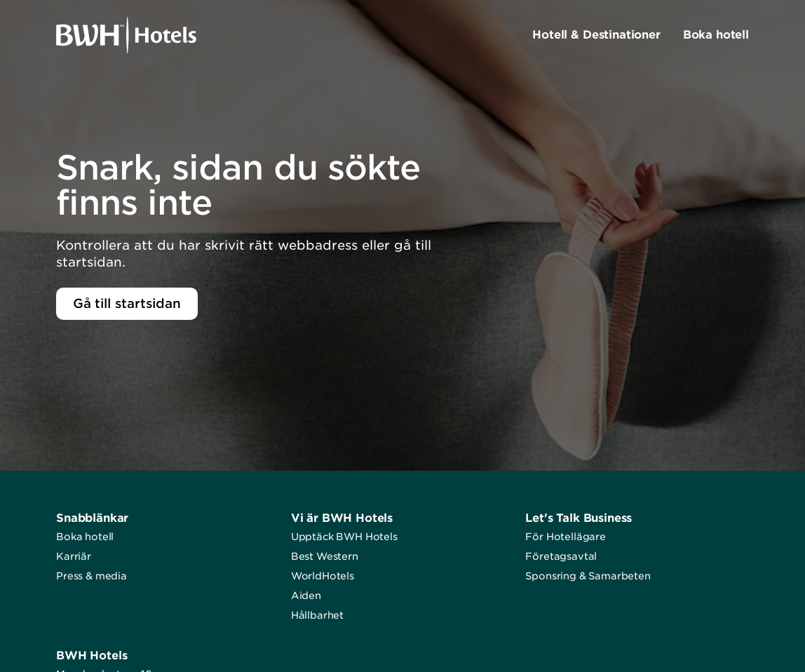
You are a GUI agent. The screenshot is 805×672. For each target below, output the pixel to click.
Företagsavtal (561, 556)
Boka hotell (85, 537)
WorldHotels (323, 576)
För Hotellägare (566, 537)
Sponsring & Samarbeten (588, 576)
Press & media (92, 576)
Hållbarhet (317, 615)
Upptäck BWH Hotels (344, 537)
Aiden (306, 596)
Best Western (325, 556)
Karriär (74, 556)
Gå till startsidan (127, 303)
